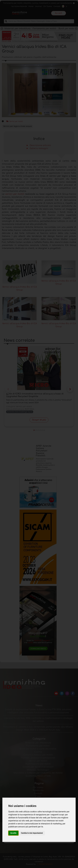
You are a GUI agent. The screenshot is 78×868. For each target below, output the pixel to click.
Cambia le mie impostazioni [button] (32, 833)
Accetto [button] (13, 833)
